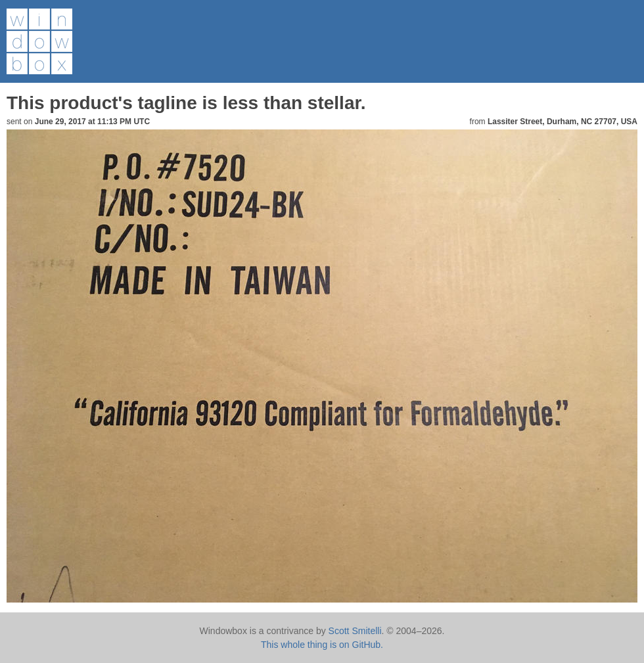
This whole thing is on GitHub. (322, 645)
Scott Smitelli (355, 631)
